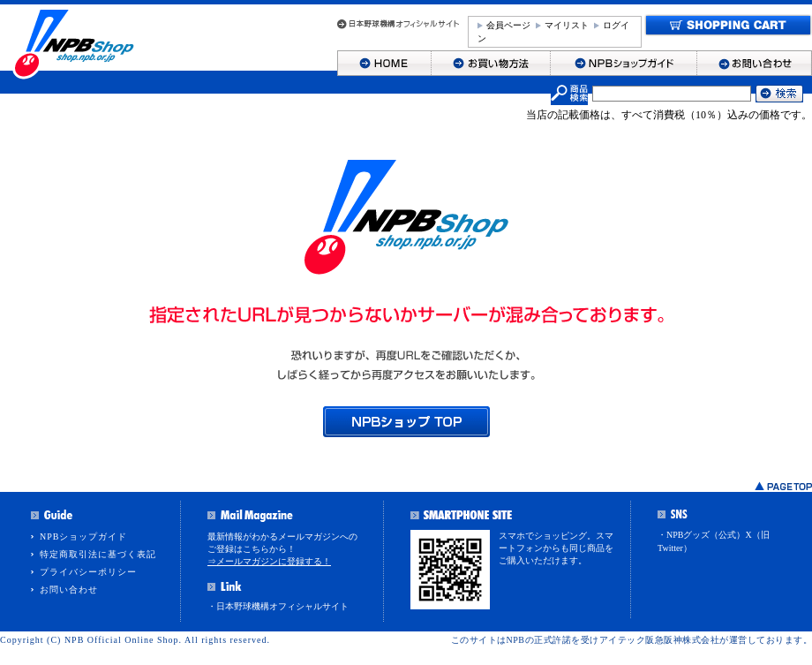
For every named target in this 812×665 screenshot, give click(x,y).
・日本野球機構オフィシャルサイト (278, 606)
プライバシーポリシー (88, 572)
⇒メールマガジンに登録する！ (269, 561)
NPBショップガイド (83, 537)
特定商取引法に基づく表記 (98, 554)
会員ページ (508, 25)
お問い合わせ (69, 589)
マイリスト (567, 25)
